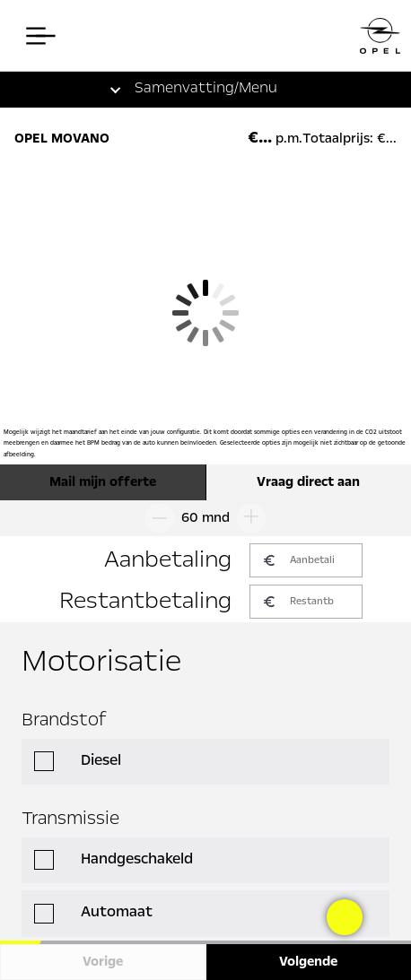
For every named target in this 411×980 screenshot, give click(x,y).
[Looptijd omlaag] (156, 518)
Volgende (308, 962)
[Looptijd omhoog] (255, 518)
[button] (188, 90)
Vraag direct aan (308, 482)
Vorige (103, 962)
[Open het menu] (36, 36)
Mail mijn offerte (103, 482)
